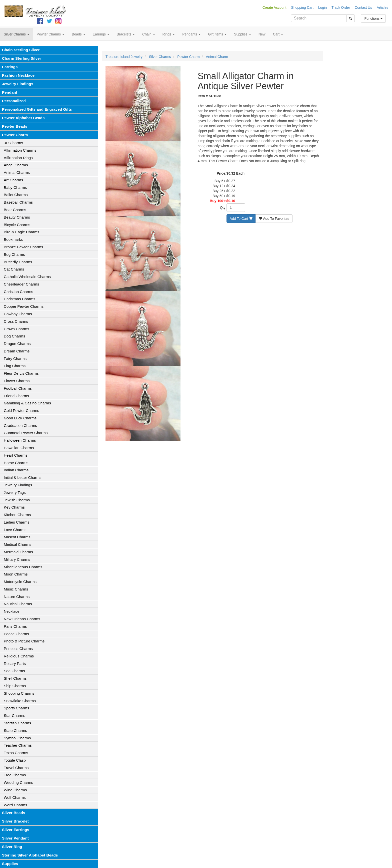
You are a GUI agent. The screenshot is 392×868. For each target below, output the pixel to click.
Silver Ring (12, 847)
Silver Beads (13, 813)
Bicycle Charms (17, 225)
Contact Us (363, 7)
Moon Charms (16, 574)
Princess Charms (18, 649)
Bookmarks (13, 239)
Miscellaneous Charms (23, 567)
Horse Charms (16, 463)
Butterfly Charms (18, 262)
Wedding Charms (18, 782)
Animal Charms (17, 172)
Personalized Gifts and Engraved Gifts (37, 109)
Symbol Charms (17, 738)
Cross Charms (16, 321)
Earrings (10, 67)
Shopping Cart (302, 7)
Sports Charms (16, 708)
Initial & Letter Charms (23, 477)
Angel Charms (16, 165)
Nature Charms (17, 597)
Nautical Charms (18, 604)
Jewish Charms (17, 500)
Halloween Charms (20, 440)
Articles (382, 7)
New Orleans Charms (22, 619)
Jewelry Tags (15, 492)
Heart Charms (16, 455)
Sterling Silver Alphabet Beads (30, 855)
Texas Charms (16, 753)
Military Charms (17, 559)
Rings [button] (169, 34)
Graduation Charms (20, 426)
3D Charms (13, 143)
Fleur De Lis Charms (21, 373)
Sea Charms (14, 671)
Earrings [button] (101, 34)
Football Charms (18, 388)
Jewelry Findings (18, 84)
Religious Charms (19, 656)
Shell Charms (15, 678)
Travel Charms (16, 768)
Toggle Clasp (15, 760)
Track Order (341, 7)
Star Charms (14, 716)
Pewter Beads (15, 126)
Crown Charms (16, 329)
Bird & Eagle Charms (21, 232)
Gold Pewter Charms (21, 411)
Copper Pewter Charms (24, 306)
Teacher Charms (18, 745)
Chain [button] (148, 34)
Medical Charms (17, 544)
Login (322, 7)
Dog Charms (14, 336)
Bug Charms (14, 254)
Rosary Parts (15, 664)
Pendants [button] (191, 34)
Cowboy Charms (18, 314)
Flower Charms (17, 381)
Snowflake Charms (20, 701)
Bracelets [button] (126, 34)
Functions (373, 18)
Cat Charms (14, 269)
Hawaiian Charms (19, 448)
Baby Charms (15, 187)
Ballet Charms (16, 195)
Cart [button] (278, 34)
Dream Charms (17, 351)
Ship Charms (15, 686)
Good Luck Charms (20, 418)
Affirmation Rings (18, 158)
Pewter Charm (15, 135)
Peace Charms (16, 634)
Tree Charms (15, 775)
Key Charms (14, 507)
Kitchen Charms (17, 515)
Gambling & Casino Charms (27, 403)
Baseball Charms (18, 202)
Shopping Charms (19, 693)
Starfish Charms (17, 723)
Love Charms (15, 530)
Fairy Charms (15, 359)
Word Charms (15, 805)
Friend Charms (16, 396)
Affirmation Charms (20, 150)
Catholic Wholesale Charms (27, 277)
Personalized (14, 101)
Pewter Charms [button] (50, 34)
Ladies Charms (16, 522)
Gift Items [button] (217, 34)
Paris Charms (15, 626)
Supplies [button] (242, 34)
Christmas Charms (19, 299)
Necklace (12, 611)
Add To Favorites (274, 219)
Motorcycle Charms (20, 582)
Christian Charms (18, 292)
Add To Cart (241, 219)
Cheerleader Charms (21, 284)
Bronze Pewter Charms (23, 247)
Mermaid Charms (18, 552)
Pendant (10, 92)
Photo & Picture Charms (24, 641)
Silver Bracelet (15, 821)
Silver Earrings (16, 830)
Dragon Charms (17, 344)
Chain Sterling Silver (21, 50)
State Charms (15, 730)
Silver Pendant (15, 838)
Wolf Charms (15, 797)
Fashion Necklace (18, 75)
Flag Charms (15, 366)
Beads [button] (78, 34)
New (262, 34)
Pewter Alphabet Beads (23, 118)
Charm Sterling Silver (22, 58)
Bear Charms (15, 210)
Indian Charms (16, 470)
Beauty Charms (17, 217)
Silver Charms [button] (16, 34)
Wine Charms (15, 790)
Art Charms (13, 180)
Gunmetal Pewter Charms (26, 433)
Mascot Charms (17, 537)
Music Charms (16, 589)
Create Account (274, 7)
